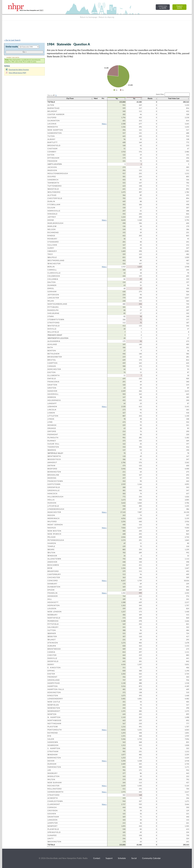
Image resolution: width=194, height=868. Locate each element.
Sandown (53, 742)
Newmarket (54, 711)
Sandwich (53, 180)
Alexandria (54, 341)
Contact (97, 858)
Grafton (52, 385)
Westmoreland (56, 261)
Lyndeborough (56, 509)
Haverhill (53, 394)
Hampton (53, 686)
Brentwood (54, 649)
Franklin (53, 593)
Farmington (54, 767)
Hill (50, 599)
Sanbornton (55, 133)
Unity (51, 839)
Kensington (54, 692)
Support (109, 858)
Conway (52, 152)
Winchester (54, 264)
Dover (51, 761)
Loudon (52, 609)
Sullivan (52, 245)
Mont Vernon (55, 525)
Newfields (53, 705)
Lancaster (53, 298)
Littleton (53, 416)
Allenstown (54, 559)
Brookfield (54, 146)
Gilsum (51, 208)
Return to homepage (89, 17)
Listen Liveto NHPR (163, 7)
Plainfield (53, 829)
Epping (51, 671)
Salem (51, 739)
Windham (53, 755)
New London (55, 612)
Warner (52, 633)
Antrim (51, 466)
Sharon (52, 543)
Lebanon (52, 407)
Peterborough (56, 540)
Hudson (52, 503)
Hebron (52, 397)
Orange (52, 428)
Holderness (54, 400)
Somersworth (56, 792)
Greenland (54, 680)
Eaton (51, 155)
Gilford (52, 118)
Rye (49, 736)
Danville (52, 658)
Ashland (52, 344)
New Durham (55, 783)
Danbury (52, 584)
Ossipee (52, 177)
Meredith (53, 127)
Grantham (53, 817)
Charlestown (55, 801)
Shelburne (53, 313)
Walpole (52, 257)
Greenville (54, 490)
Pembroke (53, 621)
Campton (53, 363)
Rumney (52, 441)
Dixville (52, 329)
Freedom (52, 161)
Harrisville (54, 211)
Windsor (52, 556)
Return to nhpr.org (106, 17)
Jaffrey (52, 217)
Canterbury (54, 574)
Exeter (51, 674)
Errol (51, 288)
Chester (52, 655)
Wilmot (52, 640)
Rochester (54, 786)
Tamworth (53, 183)
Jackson (52, 167)
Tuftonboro (55, 186)
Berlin (51, 267)
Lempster (53, 823)
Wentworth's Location (58, 338)
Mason (51, 515)
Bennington (54, 472)
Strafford (54, 795)
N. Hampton (54, 717)
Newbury (53, 615)
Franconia (53, 382)
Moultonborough (58, 173)
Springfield (54, 832)
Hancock (53, 494)
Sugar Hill (53, 444)
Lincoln (52, 410)
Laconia (52, 124)
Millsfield (53, 332)
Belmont (52, 111)
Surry (51, 248)
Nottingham (54, 724)
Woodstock (54, 459)
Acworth (53, 798)
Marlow (52, 226)
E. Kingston (54, 668)
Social (134, 858)
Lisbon (51, 413)
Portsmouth (55, 730)
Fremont (52, 677)
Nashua (52, 528)
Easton (52, 372)
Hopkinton (54, 605)
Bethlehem (54, 354)
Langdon (53, 820)
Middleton (54, 776)
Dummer (52, 285)
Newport (53, 826)
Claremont (54, 804)
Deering (52, 478)
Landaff (52, 403)
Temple (51, 546)
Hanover (52, 391)
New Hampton (55, 130)
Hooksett (53, 602)
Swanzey (52, 251)
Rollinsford (55, 789)
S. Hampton (54, 748)
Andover (52, 562)
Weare (51, 550)
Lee (49, 770)
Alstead (52, 195)
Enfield (52, 379)
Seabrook (53, 745)
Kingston (53, 696)
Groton (52, 388)
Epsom (51, 590)
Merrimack (54, 518)
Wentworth (54, 456)
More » (104, 124)
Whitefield (54, 326)
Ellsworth (54, 375)
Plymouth (53, 438)
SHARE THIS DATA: (13, 57)
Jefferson (53, 295)
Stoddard (53, 242)
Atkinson (53, 643)
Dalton (52, 282)
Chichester (54, 577)
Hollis (51, 500)
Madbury (53, 773)
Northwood (54, 720)
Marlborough (56, 223)
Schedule (122, 858)
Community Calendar (151, 858)
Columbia (53, 279)
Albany (51, 139)
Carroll (52, 270)
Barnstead (54, 108)
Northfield (54, 618)
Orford (52, 431)
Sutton (52, 630)
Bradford (53, 571)
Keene (51, 220)
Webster (52, 637)
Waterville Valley (55, 453)
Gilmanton (54, 121)
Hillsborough (56, 497)
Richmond (53, 233)
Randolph (53, 310)
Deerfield (53, 661)
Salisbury (53, 627)
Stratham (53, 752)
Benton (52, 351)
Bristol (52, 360)
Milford (52, 522)
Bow (50, 568)
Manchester (54, 512)
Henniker (53, 596)
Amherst (52, 463)
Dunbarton (54, 587)
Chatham (53, 149)
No (134, 99)
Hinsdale (53, 214)
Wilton (51, 553)
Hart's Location (55, 164)
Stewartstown (56, 320)
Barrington (54, 758)
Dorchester (54, 369)
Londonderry (55, 699)
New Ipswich (54, 534)
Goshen (52, 814)
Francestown (55, 481)
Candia (51, 652)
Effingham (53, 158)
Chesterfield (55, 198)
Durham (52, 764)
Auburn (52, 646)
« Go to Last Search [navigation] (12, 40)
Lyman (51, 419)
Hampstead (54, 683)
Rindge (51, 236)
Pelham (52, 537)
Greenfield (54, 487)
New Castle (54, 702)
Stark (51, 316)
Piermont (53, 435)
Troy (50, 254)
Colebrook (54, 276)
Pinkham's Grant (55, 335)
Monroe (52, 425)
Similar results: (12, 47)
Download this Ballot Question (17, 70)
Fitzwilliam (54, 205)
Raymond (53, 733)
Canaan (52, 366)
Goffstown (54, 484)
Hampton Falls (56, 689)
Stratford (54, 323)
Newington (54, 708)
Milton (51, 779)
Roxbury (52, 239)
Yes (117, 99)
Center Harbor (56, 114)
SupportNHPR (180, 7)
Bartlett (53, 142)
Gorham (52, 292)
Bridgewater (55, 357)
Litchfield (53, 506)
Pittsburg (53, 307)
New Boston (54, 531)
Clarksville (54, 273)
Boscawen (53, 565)
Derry (51, 665)
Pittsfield (53, 624)
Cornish (52, 807)
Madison (52, 170)
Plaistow (53, 727)
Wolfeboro (54, 192)
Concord (53, 581)
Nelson (52, 229)
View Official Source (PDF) (16, 73)
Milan (51, 301)
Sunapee (52, 835)
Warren (52, 450)
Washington (54, 842)
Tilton (51, 136)
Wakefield (53, 189)
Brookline (53, 475)
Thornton (53, 447)
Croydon (53, 811)
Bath (50, 348)
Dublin (51, 201)
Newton (52, 714)
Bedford (52, 469)
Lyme (50, 422)
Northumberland (57, 304)
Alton (51, 105)
